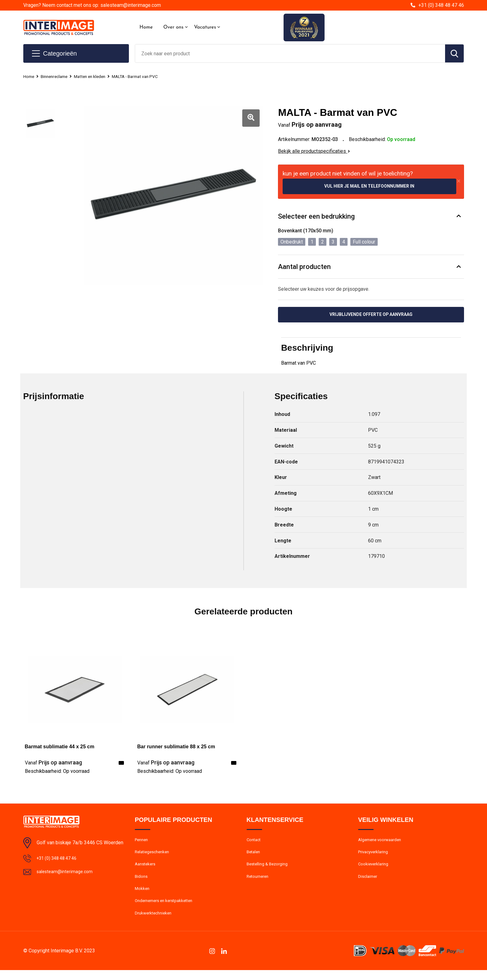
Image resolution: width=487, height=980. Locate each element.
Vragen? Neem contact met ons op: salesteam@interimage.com (92, 5)
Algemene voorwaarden (382, 842)
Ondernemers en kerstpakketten (167, 909)
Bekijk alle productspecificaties (314, 151)
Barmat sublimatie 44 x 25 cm (60, 748)
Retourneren (259, 882)
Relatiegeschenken (154, 856)
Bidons (142, 882)
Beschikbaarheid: (57, 773)
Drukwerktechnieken (155, 923)
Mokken (143, 896)
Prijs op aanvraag (53, 764)
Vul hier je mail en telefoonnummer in (369, 187)
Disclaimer (369, 882)
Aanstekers (146, 869)
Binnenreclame (58, 76)
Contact (255, 842)
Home (146, 27)
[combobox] (290, 53)
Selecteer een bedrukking (316, 217)
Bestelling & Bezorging (269, 869)
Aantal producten (304, 267)
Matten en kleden (97, 76)
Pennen (142, 842)
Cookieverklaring (375, 869)
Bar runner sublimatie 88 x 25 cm (176, 748)
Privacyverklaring (375, 856)
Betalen (254, 856)
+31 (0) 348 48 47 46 (441, 5)
